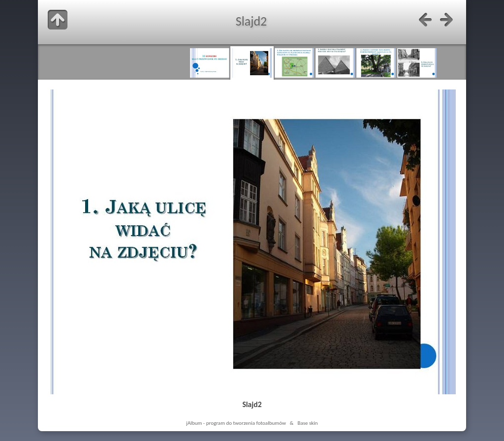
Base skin (307, 423)
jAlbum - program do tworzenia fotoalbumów (236, 423)
